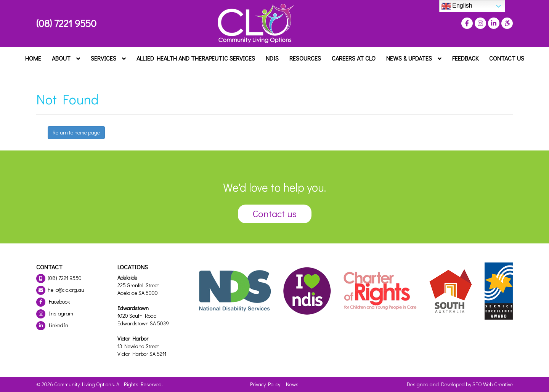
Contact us (275, 214)
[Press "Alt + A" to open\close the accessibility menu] (506, 23)
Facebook (53, 302)
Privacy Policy (265, 384)
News (292, 384)
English (457, 6)
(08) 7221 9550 (66, 23)
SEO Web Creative (493, 384)
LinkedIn (52, 325)
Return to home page (76, 132)
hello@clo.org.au (60, 290)
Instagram (55, 313)
